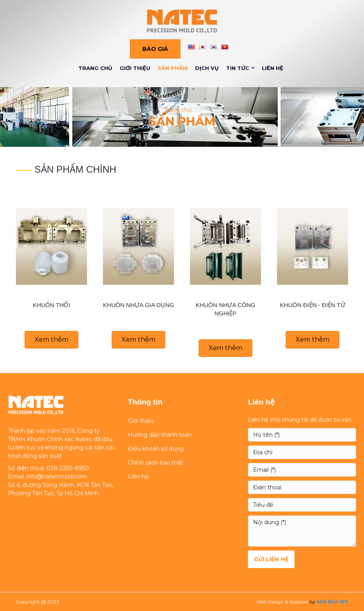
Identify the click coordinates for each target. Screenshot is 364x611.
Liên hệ (138, 477)
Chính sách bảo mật (156, 463)
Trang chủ (178, 110)
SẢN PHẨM (173, 68)
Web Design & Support (282, 602)
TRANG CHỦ (95, 68)
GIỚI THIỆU (135, 68)
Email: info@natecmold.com (47, 477)
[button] (155, 49)
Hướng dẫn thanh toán (160, 435)
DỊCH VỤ (207, 68)
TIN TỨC (238, 68)
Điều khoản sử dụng (156, 449)
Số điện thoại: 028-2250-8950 (48, 468)
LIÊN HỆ (273, 68)
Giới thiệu (141, 421)
